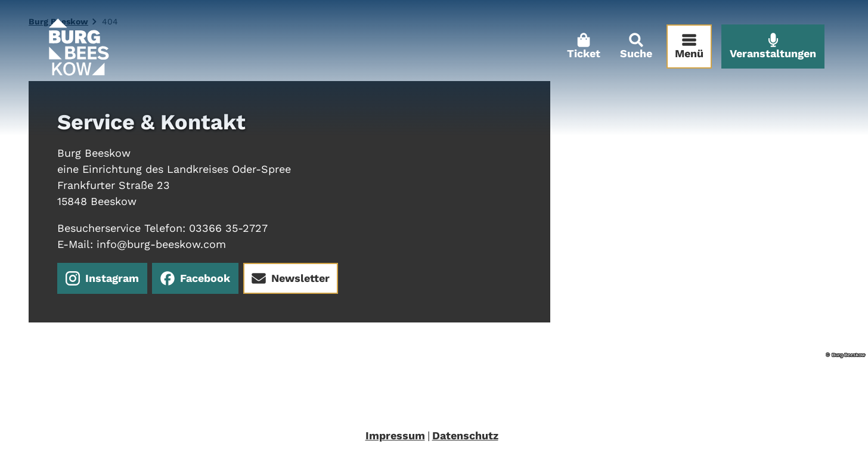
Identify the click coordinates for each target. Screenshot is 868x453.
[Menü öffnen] (685, 51)
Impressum (395, 435)
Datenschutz (465, 435)
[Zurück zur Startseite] (82, 51)
